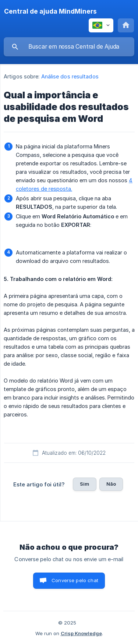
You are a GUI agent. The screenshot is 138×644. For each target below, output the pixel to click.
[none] (50, 11)
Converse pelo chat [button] (75, 580)
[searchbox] (69, 47)
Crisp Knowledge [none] (81, 633)
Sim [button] (84, 484)
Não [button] (111, 484)
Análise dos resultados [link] (70, 76)
